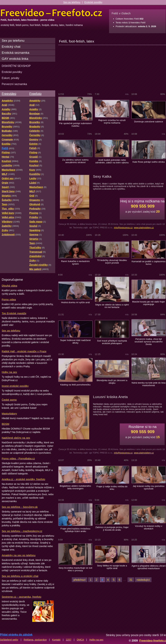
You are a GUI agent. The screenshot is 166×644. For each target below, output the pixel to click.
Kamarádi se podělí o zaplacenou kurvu (149, 263)
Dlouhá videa (9, 286)
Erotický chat (11, 47)
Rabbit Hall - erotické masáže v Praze (24, 351)
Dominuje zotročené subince (149, 122)
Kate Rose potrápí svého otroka (149, 162)
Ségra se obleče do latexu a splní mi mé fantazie (112, 306)
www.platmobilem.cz (144, 228)
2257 (69, 640)
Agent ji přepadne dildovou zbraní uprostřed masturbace (148, 567)
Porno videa (9, 299)
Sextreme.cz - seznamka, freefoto (21, 597)
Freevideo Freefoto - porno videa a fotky (51, 13)
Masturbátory (9, 414)
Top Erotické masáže (14, 313)
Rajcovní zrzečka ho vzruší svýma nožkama (112, 122)
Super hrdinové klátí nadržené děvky (75, 342)
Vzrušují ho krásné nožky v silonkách (149, 527)
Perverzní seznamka (14, 84)
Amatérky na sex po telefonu (19, 555)
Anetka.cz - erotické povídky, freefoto (23, 479)
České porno (9, 400)
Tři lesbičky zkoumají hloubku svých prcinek (112, 262)
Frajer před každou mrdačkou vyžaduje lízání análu (75, 530)
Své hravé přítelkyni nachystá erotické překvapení (112, 342)
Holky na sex (9, 372)
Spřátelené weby (9, 640)
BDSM (6, 424)
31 (131, 580)
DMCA (80, 640)
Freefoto (35, 94)
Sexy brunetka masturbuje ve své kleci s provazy (75, 569)
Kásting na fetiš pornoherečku (75, 385)
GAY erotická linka (15, 59)
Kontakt (56, 640)
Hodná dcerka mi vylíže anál (75, 302)
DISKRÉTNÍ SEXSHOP (16, 66)
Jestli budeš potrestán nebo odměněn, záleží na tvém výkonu (112, 161)
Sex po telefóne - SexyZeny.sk (20, 507)
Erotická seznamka (16, 53)
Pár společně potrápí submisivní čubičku (75, 125)
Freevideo (9, 94)
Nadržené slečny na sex (16, 438)
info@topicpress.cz (123, 228)
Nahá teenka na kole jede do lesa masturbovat (149, 384)
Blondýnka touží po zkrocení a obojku (112, 382)
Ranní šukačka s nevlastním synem (75, 263)
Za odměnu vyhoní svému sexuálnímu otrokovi (75, 161)
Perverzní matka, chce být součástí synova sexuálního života (149, 342)
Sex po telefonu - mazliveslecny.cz (22, 531)
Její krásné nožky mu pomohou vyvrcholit (148, 487)
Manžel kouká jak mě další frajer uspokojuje (149, 303)
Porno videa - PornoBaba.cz (18, 458)
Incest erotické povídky (15, 386)
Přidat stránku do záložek (16, 635)
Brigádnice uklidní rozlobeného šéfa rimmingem (75, 487)
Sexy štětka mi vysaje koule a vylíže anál (112, 567)
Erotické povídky (93, 2)
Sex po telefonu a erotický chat (20, 576)
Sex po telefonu (72, 2)
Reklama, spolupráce (35, 640)
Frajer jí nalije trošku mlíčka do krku (112, 488)
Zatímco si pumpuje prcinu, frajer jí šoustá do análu (112, 529)
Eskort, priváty (11, 78)
